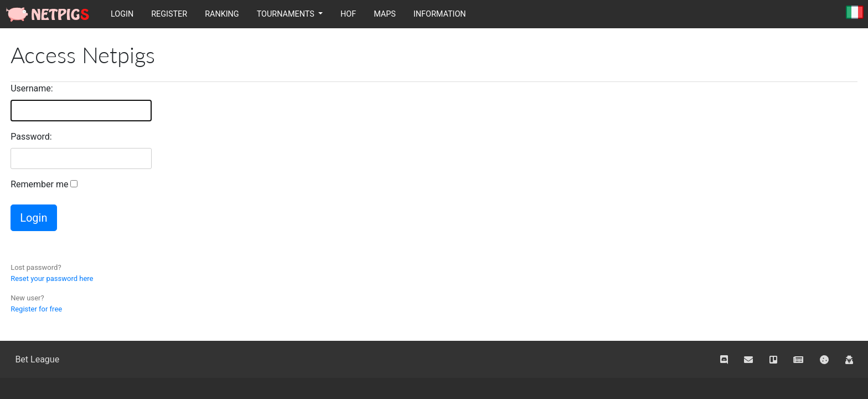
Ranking (222, 14)
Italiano (855, 13)
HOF (348, 14)
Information (440, 14)
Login (122, 14)
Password (30, 137)
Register (169, 14)
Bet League (37, 359)
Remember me (39, 184)
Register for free (36, 309)
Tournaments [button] (287, 14)
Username (31, 88)
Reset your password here (52, 278)
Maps (385, 14)
